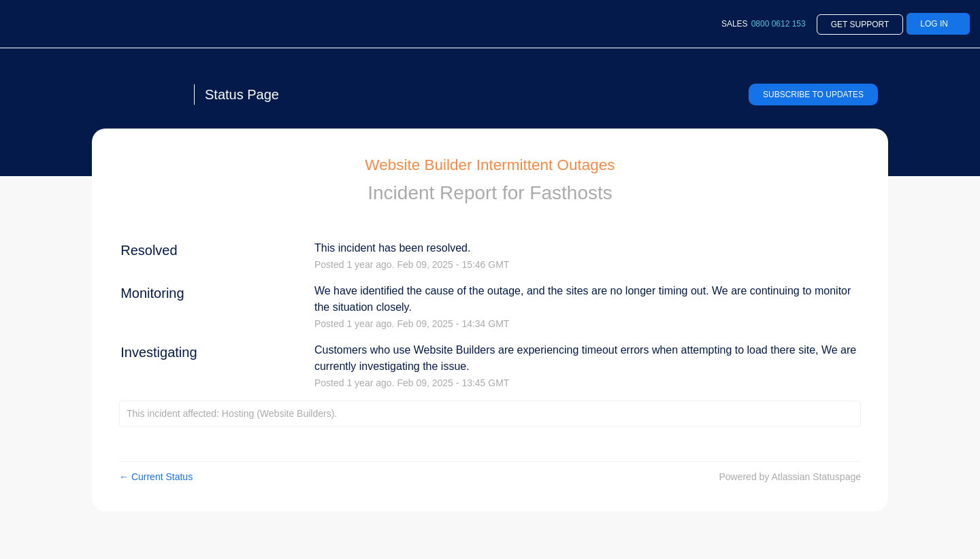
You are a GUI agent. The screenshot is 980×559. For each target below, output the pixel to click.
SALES (764, 24)
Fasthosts (571, 193)
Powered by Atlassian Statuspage (790, 477)
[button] (813, 95)
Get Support (860, 24)
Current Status (156, 477)
